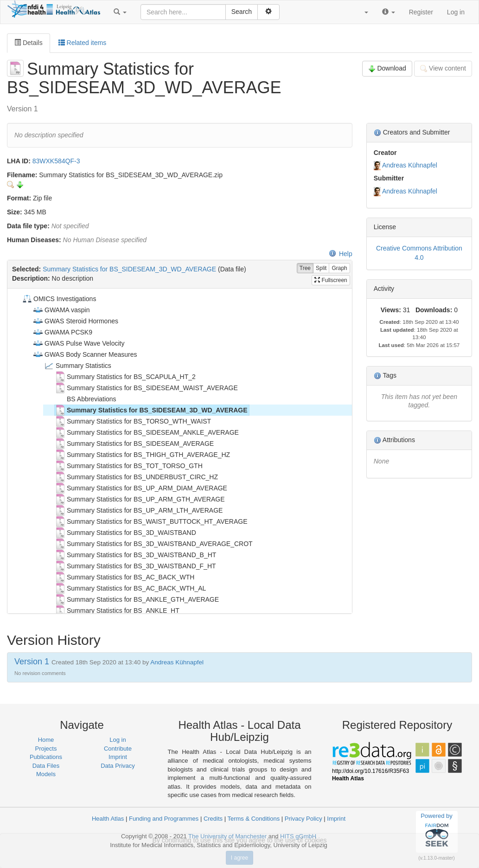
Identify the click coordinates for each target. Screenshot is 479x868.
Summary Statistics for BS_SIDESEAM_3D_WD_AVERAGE (129, 269)
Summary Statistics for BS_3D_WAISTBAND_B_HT (135, 555)
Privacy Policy (303, 819)
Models (46, 774)
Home (46, 740)
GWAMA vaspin (61, 310)
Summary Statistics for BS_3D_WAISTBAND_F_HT (135, 566)
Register (421, 12)
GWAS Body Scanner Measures (85, 354)
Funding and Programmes (164, 819)
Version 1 (33, 662)
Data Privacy (118, 766)
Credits (213, 819)
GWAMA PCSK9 (62, 332)
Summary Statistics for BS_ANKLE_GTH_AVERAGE (137, 599)
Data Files (46, 766)
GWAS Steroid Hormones (75, 321)
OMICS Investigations (59, 299)
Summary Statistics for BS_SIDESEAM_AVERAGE (134, 444)
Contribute (118, 749)
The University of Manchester (227, 836)
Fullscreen (331, 280)
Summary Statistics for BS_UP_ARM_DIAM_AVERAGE (141, 488)
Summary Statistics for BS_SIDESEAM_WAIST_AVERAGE (146, 388)
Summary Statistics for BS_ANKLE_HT (117, 611)
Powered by (437, 831)
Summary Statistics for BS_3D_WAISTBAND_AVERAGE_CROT (154, 544)
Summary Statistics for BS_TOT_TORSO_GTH (129, 466)
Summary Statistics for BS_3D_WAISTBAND (125, 533)
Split (321, 268)
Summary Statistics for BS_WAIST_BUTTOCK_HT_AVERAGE (151, 521)
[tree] (179, 451)
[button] (120, 12)
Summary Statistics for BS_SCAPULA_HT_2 (125, 377)
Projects (46, 749)
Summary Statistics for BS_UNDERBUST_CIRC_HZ (136, 477)
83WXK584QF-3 (56, 161)
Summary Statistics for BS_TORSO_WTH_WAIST (133, 421)
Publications (46, 757)
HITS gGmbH (298, 836)
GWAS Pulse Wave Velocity (78, 343)
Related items (82, 43)
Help (341, 254)
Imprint (118, 757)
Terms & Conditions (253, 819)
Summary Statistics (77, 366)
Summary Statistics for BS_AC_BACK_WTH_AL (130, 588)
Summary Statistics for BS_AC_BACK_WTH (125, 577)
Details (29, 43)
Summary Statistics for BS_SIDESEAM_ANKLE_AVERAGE (147, 432)
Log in (456, 12)
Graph (339, 268)
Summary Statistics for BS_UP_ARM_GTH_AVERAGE (140, 499)
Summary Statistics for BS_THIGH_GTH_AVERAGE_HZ (142, 455)
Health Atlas (108, 819)
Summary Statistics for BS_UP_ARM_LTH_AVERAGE (139, 510)
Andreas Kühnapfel (410, 165)
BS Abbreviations (86, 399)
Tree (305, 268)
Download (387, 68)
